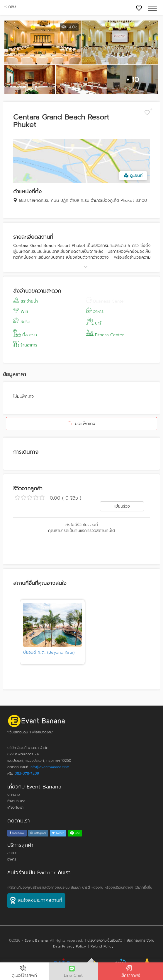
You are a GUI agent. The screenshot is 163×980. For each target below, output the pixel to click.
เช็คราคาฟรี (130, 972)
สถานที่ (12, 853)
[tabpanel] (52, 632)
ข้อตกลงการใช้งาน (141, 940)
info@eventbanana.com (49, 767)
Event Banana (36, 940)
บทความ (13, 795)
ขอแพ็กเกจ (81, 424)
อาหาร (12, 859)
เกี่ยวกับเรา (15, 807)
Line (75, 833)
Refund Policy (102, 946)
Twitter (58, 833)
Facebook (17, 833)
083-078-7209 (27, 774)
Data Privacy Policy (69, 946)
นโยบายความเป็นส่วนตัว (105, 940)
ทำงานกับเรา (16, 801)
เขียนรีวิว (122, 506)
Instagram (38, 833)
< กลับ (10, 7)
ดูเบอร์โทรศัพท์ (24, 972)
